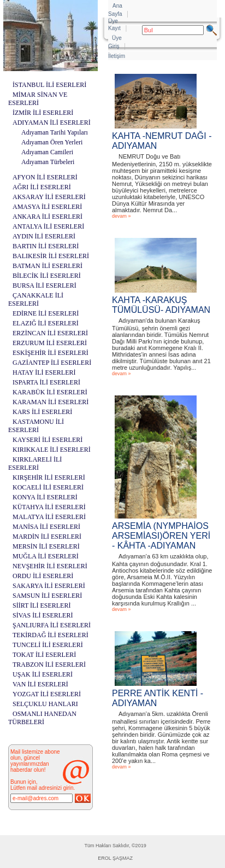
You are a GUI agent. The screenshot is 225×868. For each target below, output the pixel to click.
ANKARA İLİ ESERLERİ (48, 217)
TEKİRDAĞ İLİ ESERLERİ (51, 635)
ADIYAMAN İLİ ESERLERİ (52, 123)
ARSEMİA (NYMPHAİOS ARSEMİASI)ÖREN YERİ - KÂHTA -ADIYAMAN (161, 536)
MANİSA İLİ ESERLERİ (46, 527)
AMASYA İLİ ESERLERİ (47, 207)
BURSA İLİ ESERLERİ (45, 286)
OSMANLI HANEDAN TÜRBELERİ (42, 718)
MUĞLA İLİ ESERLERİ (46, 556)
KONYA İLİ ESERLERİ (45, 497)
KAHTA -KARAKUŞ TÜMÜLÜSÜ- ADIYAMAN (161, 305)
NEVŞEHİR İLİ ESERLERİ (50, 566)
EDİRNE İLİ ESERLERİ (46, 313)
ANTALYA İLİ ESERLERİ (48, 226)
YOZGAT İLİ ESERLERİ (47, 694)
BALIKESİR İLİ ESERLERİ (51, 256)
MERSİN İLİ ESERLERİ (46, 546)
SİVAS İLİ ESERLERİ (43, 615)
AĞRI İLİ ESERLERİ (42, 187)
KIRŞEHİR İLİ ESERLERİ (49, 477)
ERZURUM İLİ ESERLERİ (50, 343)
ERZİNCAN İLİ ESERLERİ (50, 333)
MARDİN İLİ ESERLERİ (47, 537)
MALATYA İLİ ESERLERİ (49, 517)
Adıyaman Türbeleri (48, 162)
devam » (122, 216)
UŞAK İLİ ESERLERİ (43, 674)
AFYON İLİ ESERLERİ (45, 177)
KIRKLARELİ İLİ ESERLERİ (35, 464)
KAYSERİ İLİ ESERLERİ (48, 440)
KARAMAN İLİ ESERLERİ (51, 402)
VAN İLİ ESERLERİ (40, 684)
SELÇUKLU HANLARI (45, 704)
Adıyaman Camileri (47, 152)
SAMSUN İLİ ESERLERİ (47, 596)
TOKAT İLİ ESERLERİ (44, 655)
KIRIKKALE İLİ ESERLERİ (52, 450)
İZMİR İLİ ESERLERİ (43, 113)
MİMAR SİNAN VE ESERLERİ (38, 99)
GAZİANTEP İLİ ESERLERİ (52, 363)
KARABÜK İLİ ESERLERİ (50, 392)
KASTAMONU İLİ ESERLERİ (36, 426)
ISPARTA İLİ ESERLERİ (46, 382)
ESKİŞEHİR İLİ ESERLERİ (51, 353)
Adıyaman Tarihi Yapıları (55, 132)
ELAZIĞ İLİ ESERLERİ (46, 323)
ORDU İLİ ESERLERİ (43, 576)
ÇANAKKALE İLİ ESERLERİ (36, 299)
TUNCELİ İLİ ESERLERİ (48, 645)
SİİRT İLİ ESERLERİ (42, 605)
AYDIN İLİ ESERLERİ (44, 236)
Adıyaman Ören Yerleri (52, 142)
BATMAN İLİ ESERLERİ (48, 266)
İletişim (117, 56)
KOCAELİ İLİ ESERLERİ (48, 487)
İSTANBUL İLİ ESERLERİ (49, 85)
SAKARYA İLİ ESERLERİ (49, 586)
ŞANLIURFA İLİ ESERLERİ (52, 625)
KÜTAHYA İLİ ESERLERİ (49, 507)
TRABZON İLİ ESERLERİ (49, 665)
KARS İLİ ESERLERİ (42, 412)
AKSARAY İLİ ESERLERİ (49, 197)
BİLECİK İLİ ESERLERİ (47, 276)
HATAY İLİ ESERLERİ (44, 372)
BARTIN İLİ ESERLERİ (46, 246)
